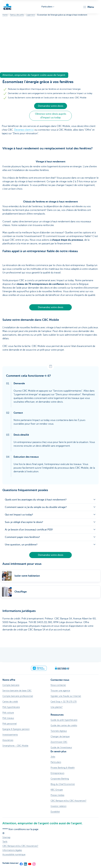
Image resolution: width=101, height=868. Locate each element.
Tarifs (5, 842)
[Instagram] (34, 863)
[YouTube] (30, 863)
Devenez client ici (24, 130)
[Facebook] (21, 863)
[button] (88, 7)
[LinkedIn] (25, 863)
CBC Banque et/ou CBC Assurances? (20, 846)
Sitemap (6, 837)
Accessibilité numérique (14, 854)
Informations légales (12, 850)
